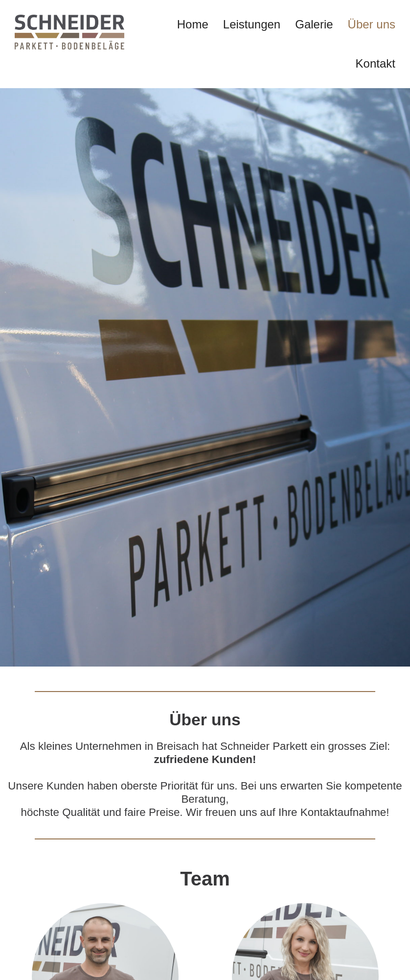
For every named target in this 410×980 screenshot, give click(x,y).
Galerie (314, 24)
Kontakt (376, 63)
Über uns (372, 24)
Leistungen (252, 24)
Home (193, 24)
